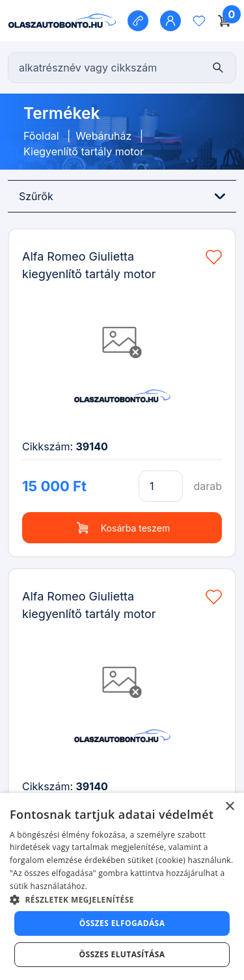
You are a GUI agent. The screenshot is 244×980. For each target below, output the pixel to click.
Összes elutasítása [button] (122, 954)
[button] (122, 899)
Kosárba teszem (122, 528)
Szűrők (122, 196)
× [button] (229, 807)
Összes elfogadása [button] (122, 923)
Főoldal (41, 136)
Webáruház (103, 136)
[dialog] (122, 886)
